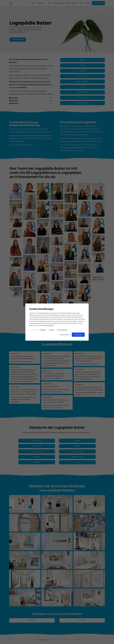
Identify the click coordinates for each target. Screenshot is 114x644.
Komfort (51, 330)
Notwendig (33, 330)
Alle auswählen (78, 335)
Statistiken (43, 330)
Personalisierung (61, 330)
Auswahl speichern (64, 335)
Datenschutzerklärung (47, 326)
